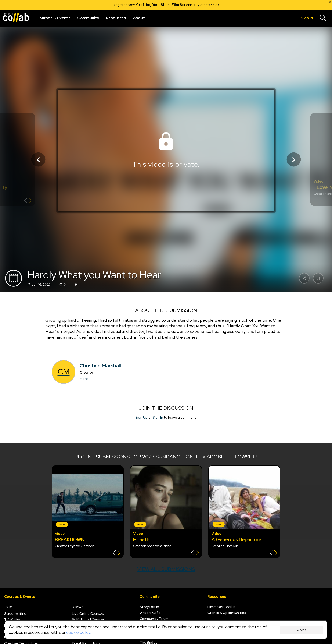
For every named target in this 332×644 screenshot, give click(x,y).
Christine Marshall (100, 366)
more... (85, 379)
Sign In (158, 418)
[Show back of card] (28, 201)
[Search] (323, 18)
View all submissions (166, 569)
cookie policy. (79, 632)
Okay (302, 630)
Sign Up (142, 418)
